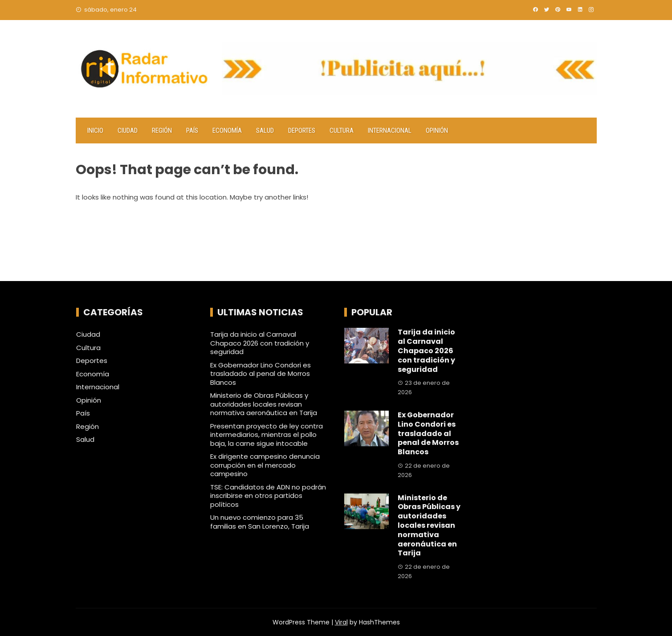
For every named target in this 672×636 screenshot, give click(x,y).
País (192, 130)
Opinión (437, 130)
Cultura (342, 130)
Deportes (302, 130)
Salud (265, 130)
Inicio (95, 130)
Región (162, 130)
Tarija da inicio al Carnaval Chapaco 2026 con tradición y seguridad (260, 343)
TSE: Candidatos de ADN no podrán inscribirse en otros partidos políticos (268, 496)
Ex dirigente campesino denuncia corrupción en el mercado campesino (265, 465)
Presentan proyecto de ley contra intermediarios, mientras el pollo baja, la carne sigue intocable (267, 435)
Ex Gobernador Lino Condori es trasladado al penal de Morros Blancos (261, 374)
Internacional (390, 130)
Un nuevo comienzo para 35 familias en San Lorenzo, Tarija (260, 522)
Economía (227, 130)
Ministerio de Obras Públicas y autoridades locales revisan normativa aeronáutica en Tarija (264, 404)
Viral (341, 622)
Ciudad (128, 130)
